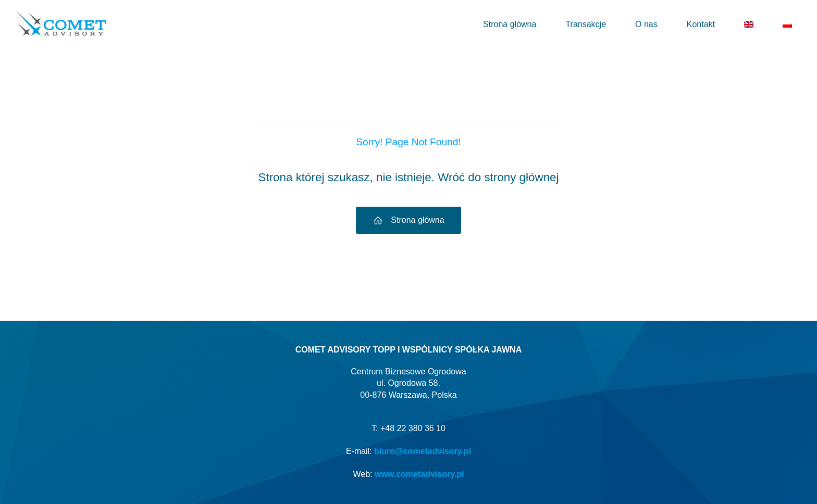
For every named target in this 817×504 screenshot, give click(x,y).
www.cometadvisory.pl (419, 474)
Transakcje (586, 24)
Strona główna (510, 24)
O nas (646, 24)
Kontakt (701, 24)
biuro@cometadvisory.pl (423, 451)
